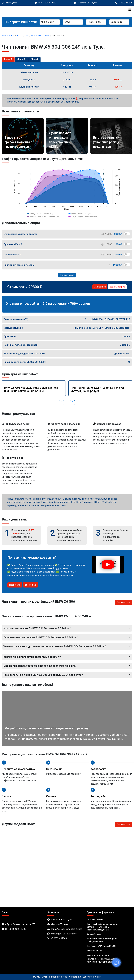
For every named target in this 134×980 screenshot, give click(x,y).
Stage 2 (21, 59)
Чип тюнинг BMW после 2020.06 (102, 946)
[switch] (127, 234)
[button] (73, 402)
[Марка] (73, 22)
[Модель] (96, 22)
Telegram (30, 585)
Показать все (67, 275)
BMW (20, 36)
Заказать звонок (95, 951)
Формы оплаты (94, 934)
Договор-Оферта (95, 920)
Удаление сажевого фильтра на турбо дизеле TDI (102, 940)
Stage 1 (8, 59)
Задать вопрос (117, 287)
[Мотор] (119, 22)
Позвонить (15, 585)
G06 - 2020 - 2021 (40, 36)
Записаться (100, 287)
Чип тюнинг (8, 36)
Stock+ (34, 59)
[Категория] (50, 22)
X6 (27, 36)
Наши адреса (11, 3)
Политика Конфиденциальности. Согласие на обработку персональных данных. (102, 927)
